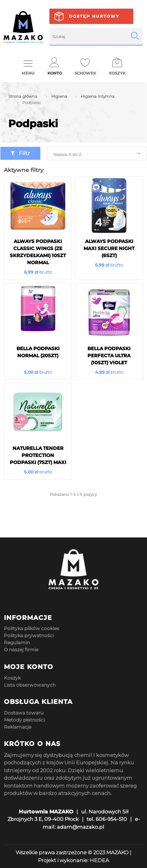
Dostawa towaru (24, 713)
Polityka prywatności (29, 635)
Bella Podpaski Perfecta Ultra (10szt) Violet (109, 355)
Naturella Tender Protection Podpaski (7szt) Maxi (38, 455)
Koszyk (12, 678)
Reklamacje (18, 727)
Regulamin (17, 642)
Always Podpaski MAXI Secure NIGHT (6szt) (109, 248)
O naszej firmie (21, 650)
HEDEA (99, 860)
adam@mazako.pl (81, 827)
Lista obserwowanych (30, 685)
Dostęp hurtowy (94, 16)
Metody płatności (24, 720)
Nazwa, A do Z (67, 154)
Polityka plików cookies (32, 628)
